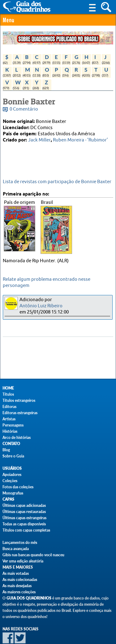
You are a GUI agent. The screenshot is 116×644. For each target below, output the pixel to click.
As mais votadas (16, 573)
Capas (8, 499)
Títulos (8, 394)
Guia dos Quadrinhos (29, 598)
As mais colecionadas (20, 580)
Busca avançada (16, 549)
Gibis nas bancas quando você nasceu (33, 555)
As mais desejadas (17, 586)
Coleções (10, 481)
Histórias (10, 431)
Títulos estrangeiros (19, 400)
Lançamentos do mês (20, 543)
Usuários (12, 468)
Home (8, 388)
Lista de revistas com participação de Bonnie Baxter (57, 182)
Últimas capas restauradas (24, 512)
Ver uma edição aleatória (23, 561)
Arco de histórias (17, 438)
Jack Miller (39, 140)
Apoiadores (12, 475)
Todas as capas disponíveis (24, 524)
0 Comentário (24, 109)
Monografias (13, 493)
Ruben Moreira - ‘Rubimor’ (80, 140)
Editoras (9, 407)
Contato (11, 444)
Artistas (9, 419)
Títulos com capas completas (26, 530)
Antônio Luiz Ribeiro (41, 306)
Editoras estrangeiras (20, 413)
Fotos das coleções (18, 487)
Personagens (13, 425)
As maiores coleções (19, 592)
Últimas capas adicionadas (24, 505)
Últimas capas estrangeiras (24, 518)
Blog (6, 450)
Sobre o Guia (13, 456)
